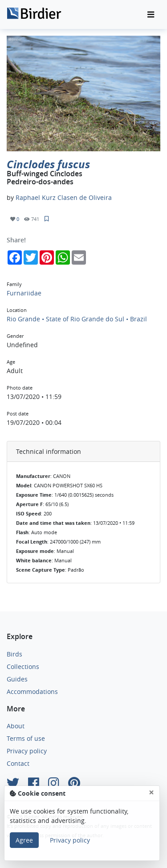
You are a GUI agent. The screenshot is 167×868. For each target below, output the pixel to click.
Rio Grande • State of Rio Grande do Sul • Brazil (77, 319)
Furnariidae (24, 293)
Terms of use (26, 738)
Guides (17, 679)
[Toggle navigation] (151, 15)
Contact (18, 763)
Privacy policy (27, 751)
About (16, 726)
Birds (14, 654)
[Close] (151, 792)
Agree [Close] (24, 840)
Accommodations (32, 691)
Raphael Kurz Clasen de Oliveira (64, 197)
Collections (23, 667)
